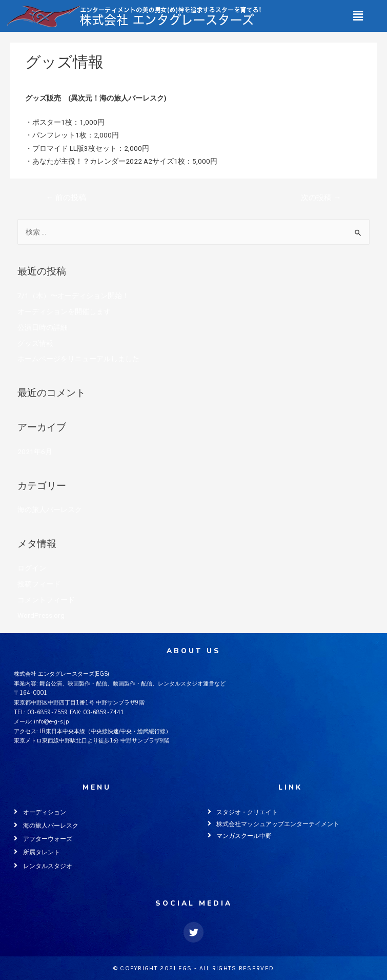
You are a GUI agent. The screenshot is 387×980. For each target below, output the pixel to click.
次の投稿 (321, 198)
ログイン (32, 568)
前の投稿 (66, 198)
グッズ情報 (35, 343)
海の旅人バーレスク (57, 79)
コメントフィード (46, 600)
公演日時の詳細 (43, 327)
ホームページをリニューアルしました (78, 359)
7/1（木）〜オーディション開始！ (73, 296)
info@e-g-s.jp (51, 722)
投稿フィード (39, 584)
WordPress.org (41, 615)
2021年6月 (35, 452)
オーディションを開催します (64, 311)
